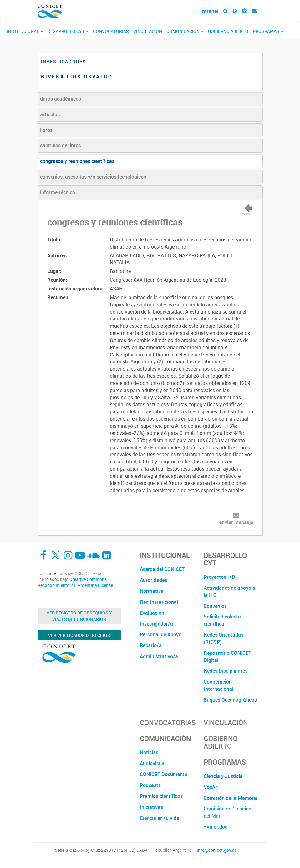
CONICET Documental (164, 774)
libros (46, 130)
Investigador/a (156, 624)
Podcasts (150, 785)
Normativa (152, 591)
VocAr (210, 787)
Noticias (149, 752)
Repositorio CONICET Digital (227, 656)
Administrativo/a (159, 656)
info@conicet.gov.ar (216, 850)
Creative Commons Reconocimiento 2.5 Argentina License (75, 582)
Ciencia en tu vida (160, 818)
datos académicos (61, 99)
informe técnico (58, 192)
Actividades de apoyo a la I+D (229, 591)
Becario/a (151, 645)
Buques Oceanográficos (230, 700)
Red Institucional (159, 602)
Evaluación (152, 613)
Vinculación (148, 31)
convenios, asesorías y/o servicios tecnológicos (93, 177)
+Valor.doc (216, 827)
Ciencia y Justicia (223, 776)
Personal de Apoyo (161, 634)
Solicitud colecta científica (222, 620)
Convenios (215, 606)
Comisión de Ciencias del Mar (227, 812)
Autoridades (153, 580)
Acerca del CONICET (162, 569)
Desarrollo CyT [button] (68, 31)
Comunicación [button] (185, 31)
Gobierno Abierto (228, 31)
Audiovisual (153, 763)
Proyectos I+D (219, 577)
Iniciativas (151, 807)
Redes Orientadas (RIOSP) (224, 638)
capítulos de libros (61, 145)
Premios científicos (161, 796)
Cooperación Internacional (219, 685)
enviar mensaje (236, 522)
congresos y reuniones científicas (77, 161)
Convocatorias (111, 31)
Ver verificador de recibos (79, 635)
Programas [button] (268, 31)
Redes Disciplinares (226, 671)
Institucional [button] (25, 31)
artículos (50, 114)
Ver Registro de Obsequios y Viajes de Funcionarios (79, 616)
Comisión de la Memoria (231, 798)
